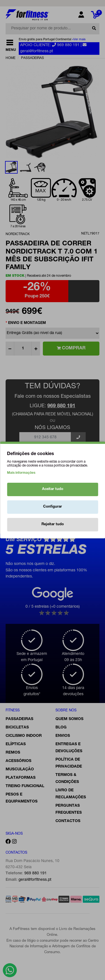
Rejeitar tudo (53, 525)
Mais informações (21, 473)
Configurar (53, 507)
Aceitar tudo (53, 489)
